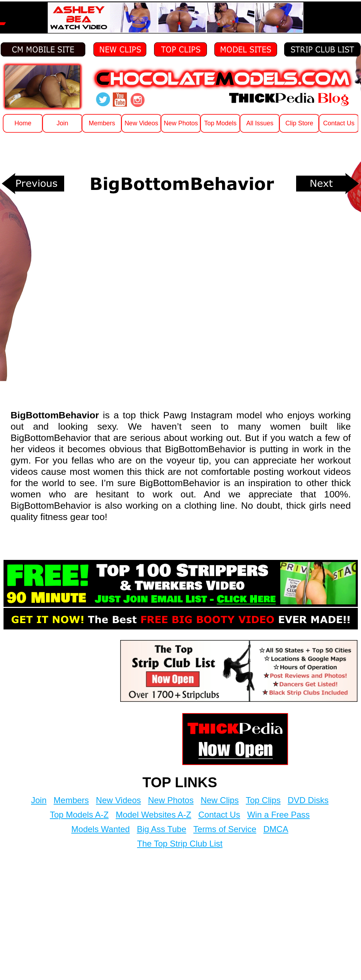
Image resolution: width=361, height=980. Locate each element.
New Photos (171, 800)
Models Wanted (100, 829)
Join (39, 800)
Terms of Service (225, 829)
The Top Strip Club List (180, 844)
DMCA (276, 829)
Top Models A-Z (79, 815)
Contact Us (219, 815)
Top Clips (263, 800)
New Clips (220, 800)
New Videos (118, 800)
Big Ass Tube (161, 829)
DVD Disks (308, 800)
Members (71, 800)
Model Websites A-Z (153, 815)
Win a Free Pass (278, 815)
